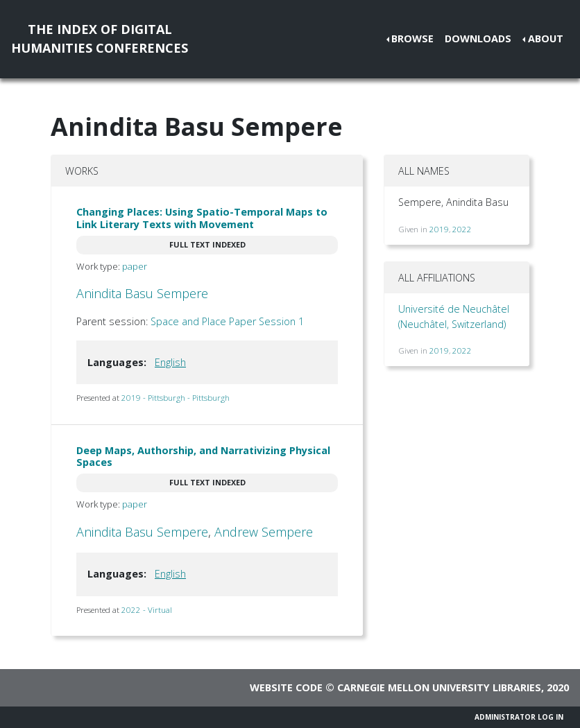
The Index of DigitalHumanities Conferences (100, 38)
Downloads (478, 38)
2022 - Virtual (147, 610)
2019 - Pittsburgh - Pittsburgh (176, 398)
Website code (286, 687)
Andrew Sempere (264, 532)
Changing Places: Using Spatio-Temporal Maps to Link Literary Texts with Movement (202, 218)
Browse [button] (412, 38)
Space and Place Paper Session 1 (227, 321)
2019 (439, 229)
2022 (462, 229)
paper (135, 266)
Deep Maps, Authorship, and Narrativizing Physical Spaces (203, 456)
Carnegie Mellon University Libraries (439, 687)
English (170, 362)
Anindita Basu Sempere (142, 293)
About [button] (546, 38)
